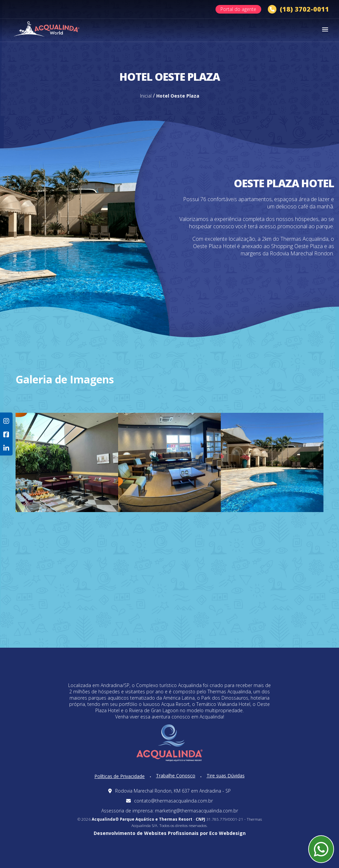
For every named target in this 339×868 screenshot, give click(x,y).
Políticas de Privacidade (120, 776)
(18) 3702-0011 (298, 9)
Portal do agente (238, 9)
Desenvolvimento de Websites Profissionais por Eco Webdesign (170, 833)
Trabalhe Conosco (176, 776)
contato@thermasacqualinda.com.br (169, 801)
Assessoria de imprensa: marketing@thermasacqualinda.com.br (170, 811)
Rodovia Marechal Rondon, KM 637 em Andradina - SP (169, 791)
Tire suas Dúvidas (226, 776)
